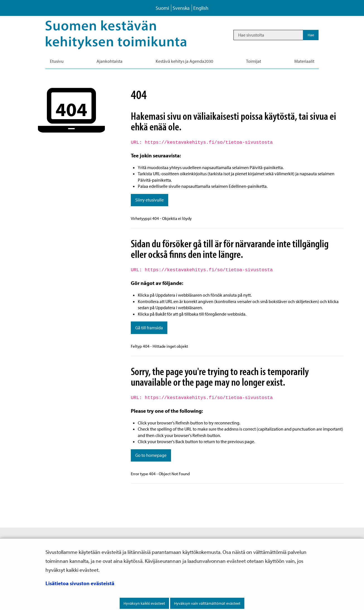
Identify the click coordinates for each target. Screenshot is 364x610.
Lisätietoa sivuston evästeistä (80, 583)
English (201, 8)
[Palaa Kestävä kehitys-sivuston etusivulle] (124, 35)
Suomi (162, 8)
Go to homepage (151, 455)
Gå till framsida (149, 328)
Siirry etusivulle (150, 200)
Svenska (181, 8)
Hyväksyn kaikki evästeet (144, 603)
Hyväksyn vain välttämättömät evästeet (207, 603)
